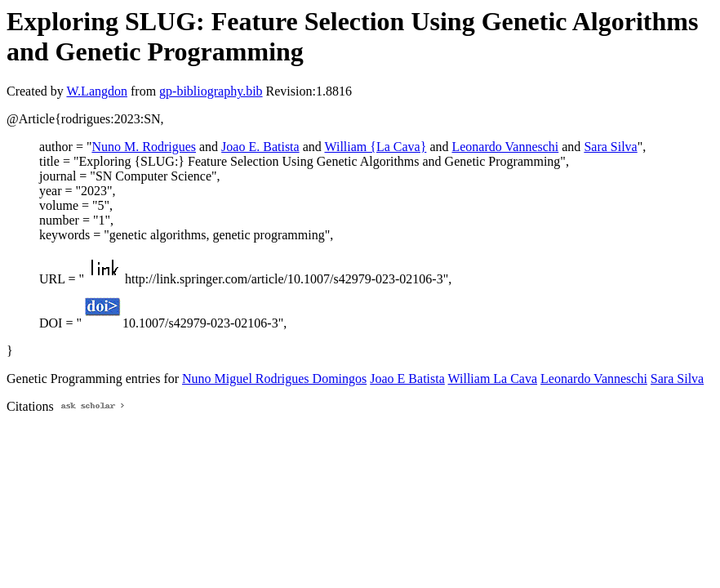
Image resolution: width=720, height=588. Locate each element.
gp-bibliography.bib (211, 91)
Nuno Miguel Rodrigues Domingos (274, 379)
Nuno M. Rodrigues (144, 147)
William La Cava (493, 379)
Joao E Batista (407, 379)
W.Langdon (97, 91)
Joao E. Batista (260, 147)
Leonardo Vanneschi (505, 147)
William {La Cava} (375, 147)
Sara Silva (610, 147)
